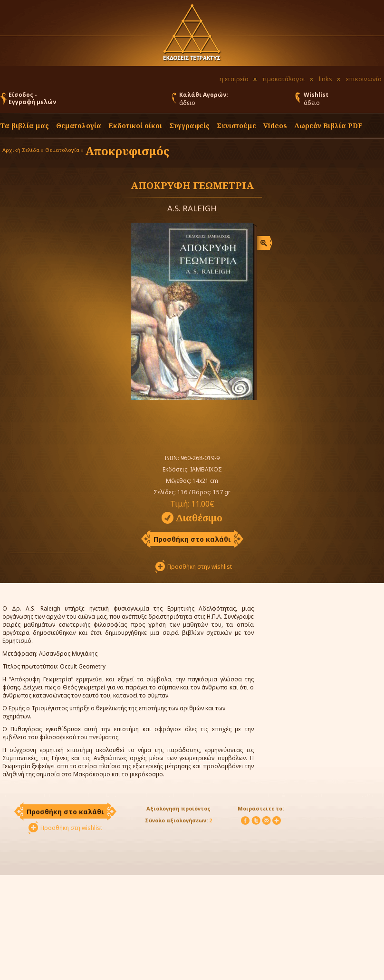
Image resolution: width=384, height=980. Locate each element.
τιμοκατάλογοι (284, 79)
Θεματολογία (79, 126)
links (326, 79)
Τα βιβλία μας (24, 126)
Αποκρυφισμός (127, 151)
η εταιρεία (234, 79)
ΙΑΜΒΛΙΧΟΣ (206, 469)
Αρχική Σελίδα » (23, 150)
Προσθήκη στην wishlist (200, 567)
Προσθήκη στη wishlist (71, 828)
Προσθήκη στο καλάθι (192, 539)
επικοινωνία (364, 79)
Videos (275, 126)
